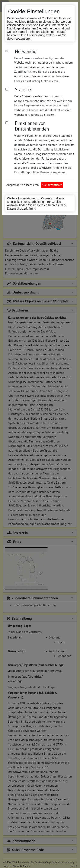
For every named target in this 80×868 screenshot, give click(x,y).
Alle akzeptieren (52, 185)
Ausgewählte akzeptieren (23, 185)
